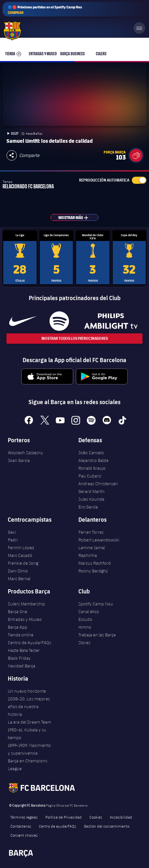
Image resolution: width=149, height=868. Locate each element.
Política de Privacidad (63, 817)
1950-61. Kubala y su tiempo (27, 734)
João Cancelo (91, 453)
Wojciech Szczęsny (25, 453)
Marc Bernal (19, 579)
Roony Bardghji (93, 571)
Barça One (17, 612)
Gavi (12, 532)
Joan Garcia (19, 460)
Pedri (13, 540)
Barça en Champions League (28, 765)
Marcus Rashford (95, 563)
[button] (136, 155)
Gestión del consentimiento (107, 826)
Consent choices (24, 835)
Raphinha (88, 555)
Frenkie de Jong (23, 563)
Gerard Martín (92, 491)
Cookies (96, 817)
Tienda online (21, 635)
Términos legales (24, 817)
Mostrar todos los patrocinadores (75, 338)
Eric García (88, 507)
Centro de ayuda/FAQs (57, 826)
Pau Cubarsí (90, 476)
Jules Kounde (91, 499)
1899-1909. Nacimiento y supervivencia (29, 749)
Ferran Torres (91, 532)
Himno (85, 627)
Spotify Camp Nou (96, 604)
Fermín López (21, 548)
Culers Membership (26, 604)
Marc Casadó (20, 555)
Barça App (17, 627)
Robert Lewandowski (99, 540)
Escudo (85, 619)
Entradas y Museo (25, 619)
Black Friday (19, 658)
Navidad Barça (22, 666)
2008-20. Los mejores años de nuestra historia (29, 706)
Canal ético (89, 612)
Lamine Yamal (92, 548)
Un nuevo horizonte (27, 691)
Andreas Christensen (98, 484)
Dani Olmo (18, 571)
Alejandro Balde (93, 460)
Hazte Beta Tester (24, 650)
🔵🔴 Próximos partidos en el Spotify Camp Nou (45, 10)
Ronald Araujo (92, 468)
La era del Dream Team (29, 722)
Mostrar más (77, 217)
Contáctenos (21, 826)
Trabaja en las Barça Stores (97, 639)
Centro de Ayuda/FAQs (29, 643)
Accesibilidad (121, 817)
